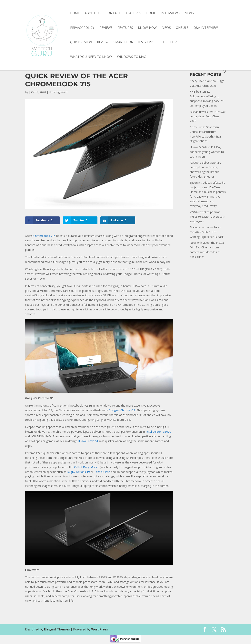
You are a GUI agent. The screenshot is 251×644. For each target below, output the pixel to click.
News (189, 14)
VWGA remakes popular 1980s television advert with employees (207, 217)
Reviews (106, 28)
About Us (93, 14)
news (166, 28)
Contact (113, 14)
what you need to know (91, 57)
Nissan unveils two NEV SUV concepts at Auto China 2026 (208, 116)
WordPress (100, 629)
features (125, 28)
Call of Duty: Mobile (87, 467)
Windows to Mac (131, 57)
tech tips (171, 43)
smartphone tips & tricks (136, 43)
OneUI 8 (182, 28)
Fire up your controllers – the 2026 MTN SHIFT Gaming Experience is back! (207, 232)
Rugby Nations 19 (79, 472)
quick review (81, 43)
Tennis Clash (102, 472)
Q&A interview (206, 28)
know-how (147, 28)
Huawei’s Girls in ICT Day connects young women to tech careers (207, 152)
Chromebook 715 (44, 236)
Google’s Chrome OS (122, 410)
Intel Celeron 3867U (159, 432)
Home (75, 14)
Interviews (170, 14)
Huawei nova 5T (88, 441)
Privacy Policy (82, 28)
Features (134, 14)
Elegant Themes (57, 629)
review (103, 43)
